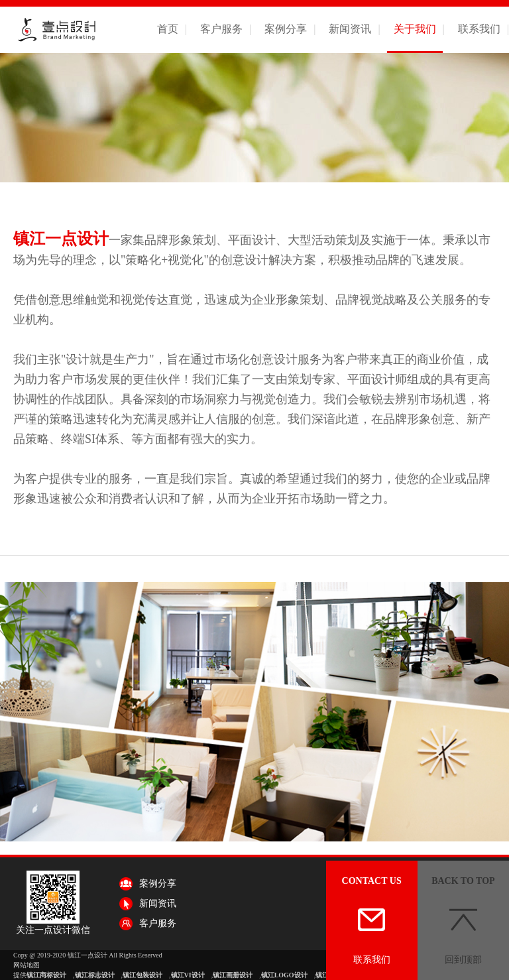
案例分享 (286, 29)
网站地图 (27, 965)
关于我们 (415, 29)
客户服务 (221, 29)
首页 (168, 29)
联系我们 (479, 29)
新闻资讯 (350, 29)
